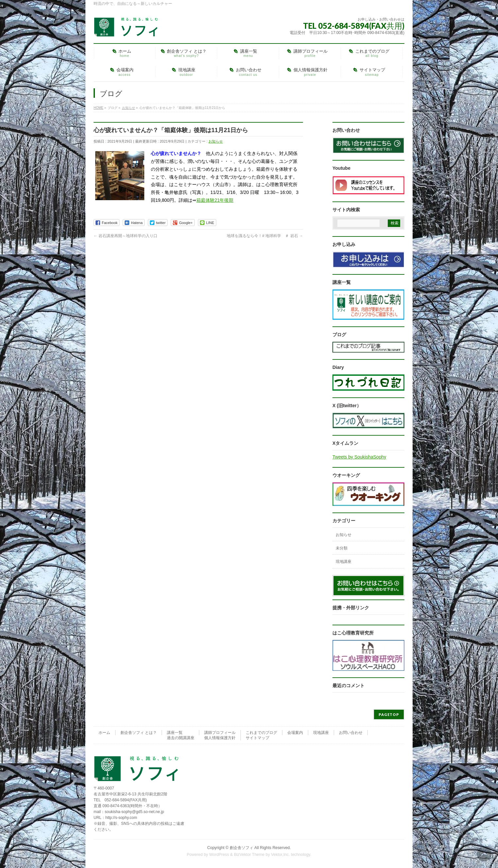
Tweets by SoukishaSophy (359, 457)
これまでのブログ (261, 733)
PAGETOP (389, 714)
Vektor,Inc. (280, 855)
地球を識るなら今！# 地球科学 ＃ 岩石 (265, 236)
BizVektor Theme (249, 855)
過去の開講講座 (181, 738)
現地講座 (344, 562)
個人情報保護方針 (220, 738)
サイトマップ (258, 738)
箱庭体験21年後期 (215, 200)
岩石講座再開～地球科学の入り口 (125, 236)
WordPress (219, 855)
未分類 (342, 548)
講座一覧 (175, 733)
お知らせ (216, 141)
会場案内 (295, 733)
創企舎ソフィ (241, 848)
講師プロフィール (220, 733)
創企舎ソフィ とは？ (139, 733)
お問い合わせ (351, 733)
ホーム (104, 733)
